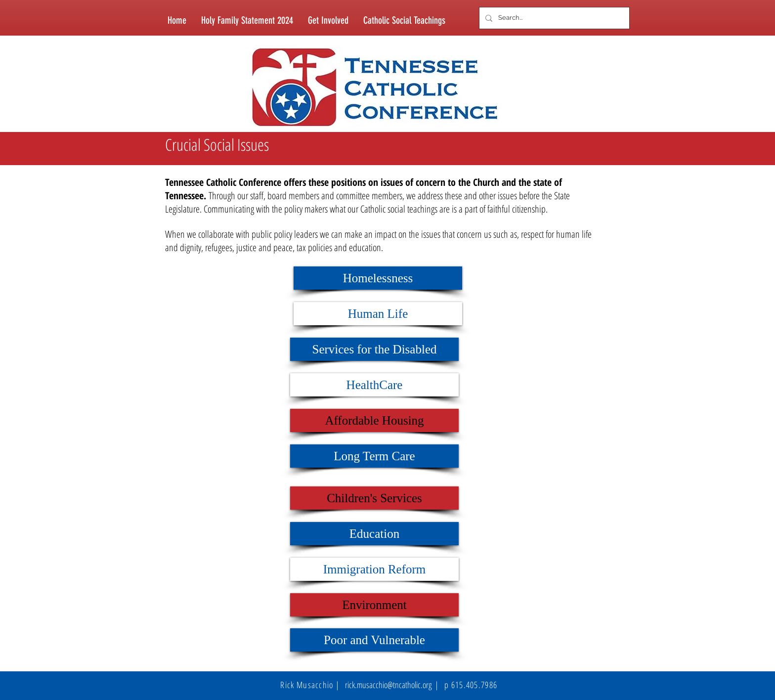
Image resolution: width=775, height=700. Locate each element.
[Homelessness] (378, 278)
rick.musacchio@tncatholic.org (388, 685)
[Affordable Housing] (374, 420)
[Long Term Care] (374, 456)
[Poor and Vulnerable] (374, 640)
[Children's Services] (374, 498)
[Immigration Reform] (374, 569)
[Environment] (374, 605)
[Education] (374, 534)
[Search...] (553, 18)
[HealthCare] (374, 385)
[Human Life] (378, 314)
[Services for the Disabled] (374, 349)
